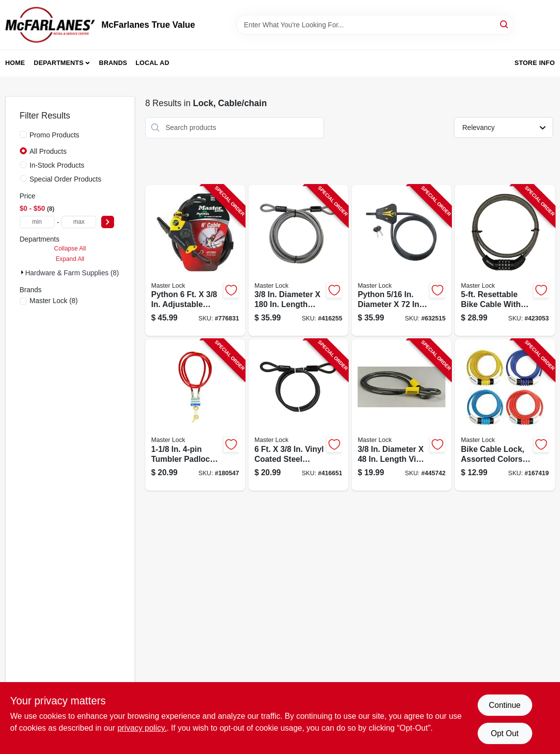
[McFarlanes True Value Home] (50, 25)
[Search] (505, 24)
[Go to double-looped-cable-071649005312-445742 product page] (402, 415)
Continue (504, 705)
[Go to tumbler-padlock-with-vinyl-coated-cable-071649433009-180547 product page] (195, 415)
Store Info (534, 63)
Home (15, 63)
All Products (48, 151)
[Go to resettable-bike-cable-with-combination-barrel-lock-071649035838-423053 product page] (505, 261)
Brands (113, 63)
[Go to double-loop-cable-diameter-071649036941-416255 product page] (298, 261)
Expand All (70, 259)
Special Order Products (66, 179)
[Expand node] (23, 272)
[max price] (79, 222)
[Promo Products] (23, 134)
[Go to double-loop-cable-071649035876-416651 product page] (298, 415)
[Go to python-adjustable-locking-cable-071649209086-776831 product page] (195, 261)
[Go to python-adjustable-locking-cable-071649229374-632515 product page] (402, 261)
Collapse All (70, 249)
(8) (54, 301)
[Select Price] (108, 222)
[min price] (37, 222)
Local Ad (152, 63)
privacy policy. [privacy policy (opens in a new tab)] (142, 728)
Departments (59, 63)
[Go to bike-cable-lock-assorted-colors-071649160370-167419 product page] (505, 415)
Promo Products (55, 135)
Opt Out (504, 733)
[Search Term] (375, 25)
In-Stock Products (57, 165)
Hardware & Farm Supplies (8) (72, 273)
